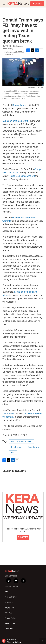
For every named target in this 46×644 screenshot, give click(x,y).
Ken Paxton (8, 414)
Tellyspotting (10, 608)
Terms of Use (10, 624)
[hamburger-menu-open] (4, 4)
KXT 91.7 (8, 613)
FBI (13, 452)
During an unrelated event (15, 121)
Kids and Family (11, 597)
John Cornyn (33, 447)
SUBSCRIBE (23, 537)
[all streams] (43, 641)
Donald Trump (19, 105)
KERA (7, 592)
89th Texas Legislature (21, 441)
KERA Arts (9, 602)
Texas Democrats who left (22, 176)
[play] (4, 641)
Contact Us (9, 629)
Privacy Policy (10, 618)
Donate (38, 4)
